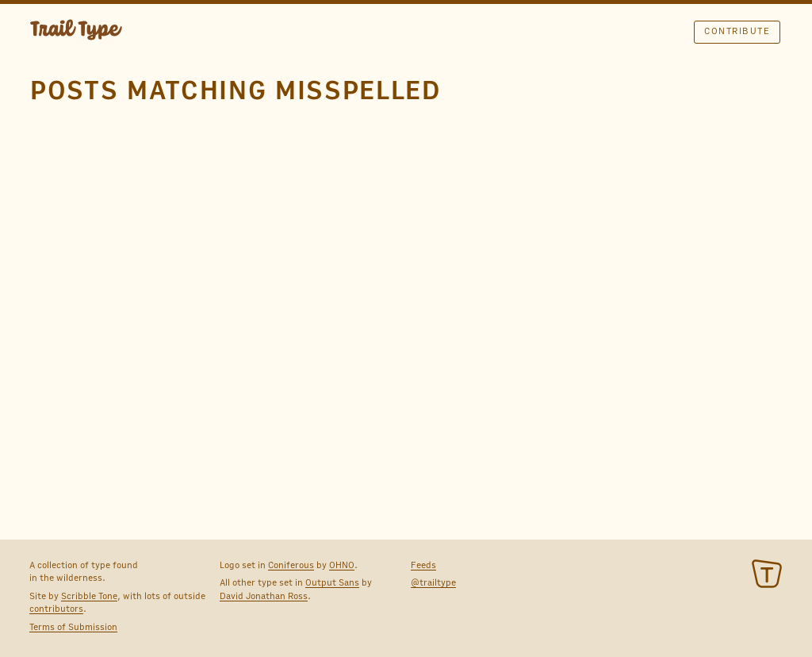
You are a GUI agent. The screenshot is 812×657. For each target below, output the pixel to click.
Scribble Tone (89, 596)
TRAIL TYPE (76, 32)
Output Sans (332, 582)
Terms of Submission (73, 627)
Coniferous (291, 565)
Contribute (737, 31)
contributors (56, 609)
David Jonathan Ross (264, 596)
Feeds (423, 565)
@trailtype (433, 582)
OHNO (342, 565)
